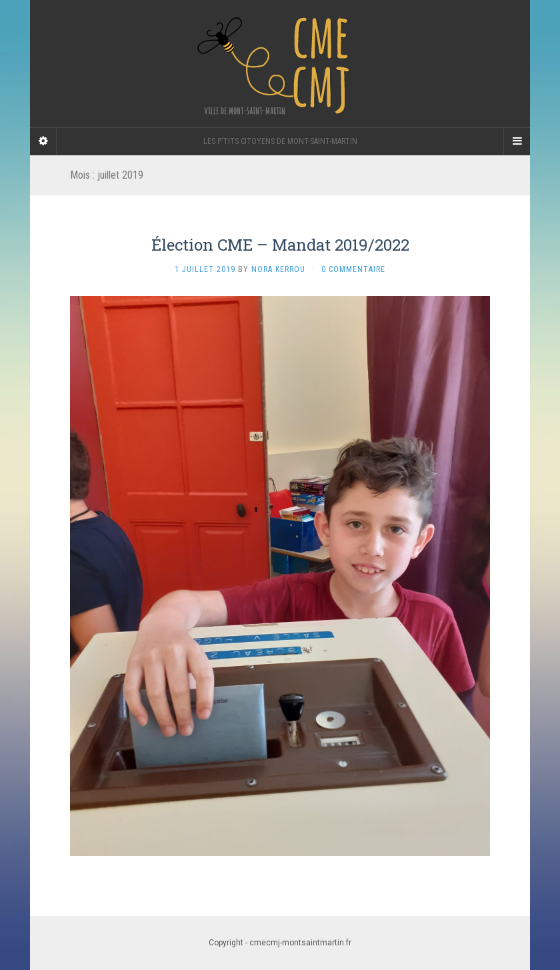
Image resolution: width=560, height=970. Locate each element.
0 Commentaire (353, 269)
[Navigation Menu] (517, 141)
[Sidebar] (43, 141)
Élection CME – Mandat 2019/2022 (280, 245)
